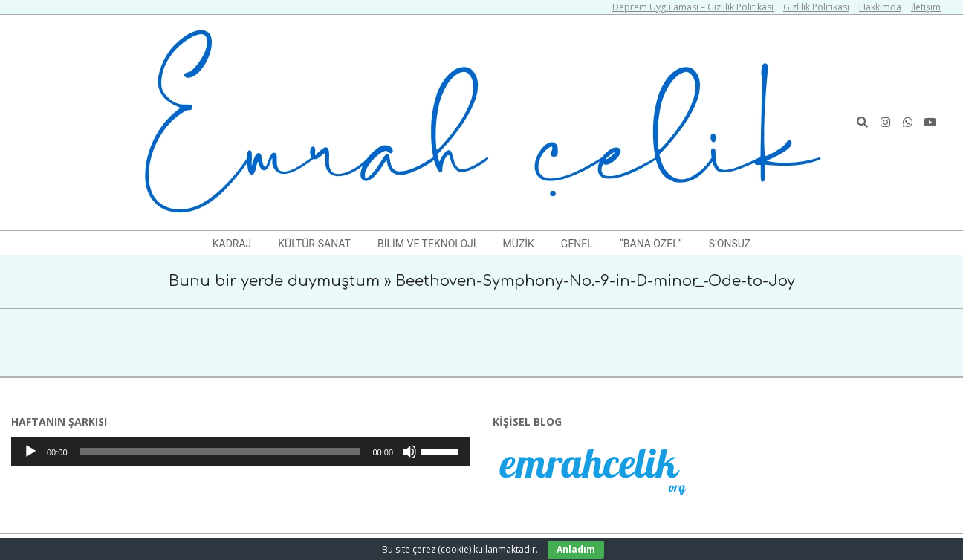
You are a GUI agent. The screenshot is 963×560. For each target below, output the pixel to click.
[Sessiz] (409, 452)
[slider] (220, 452)
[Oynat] (30, 452)
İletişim (926, 7)
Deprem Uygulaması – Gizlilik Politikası (693, 7)
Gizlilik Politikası (816, 7)
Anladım (576, 549)
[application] (241, 452)
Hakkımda (880, 7)
